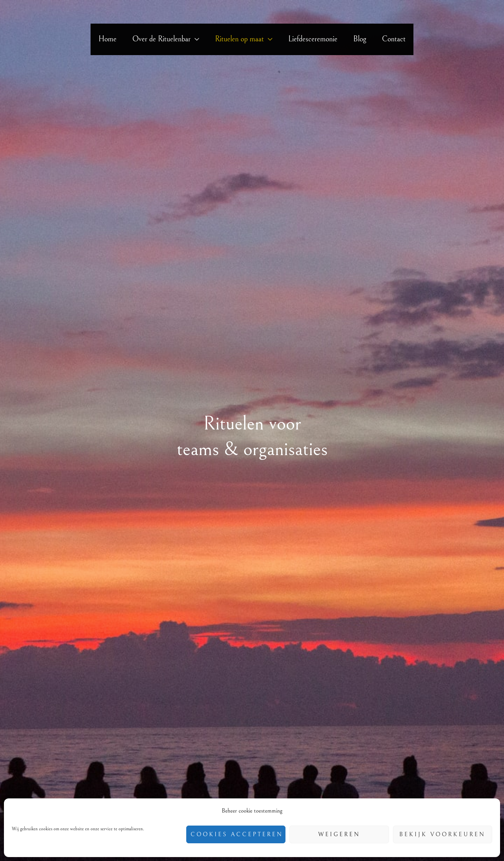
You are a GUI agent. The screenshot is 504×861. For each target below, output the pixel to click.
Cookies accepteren (237, 834)
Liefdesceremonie (313, 39)
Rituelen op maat (239, 39)
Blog (360, 39)
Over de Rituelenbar (161, 39)
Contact (394, 39)
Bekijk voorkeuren (442, 834)
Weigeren (339, 834)
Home (107, 39)
